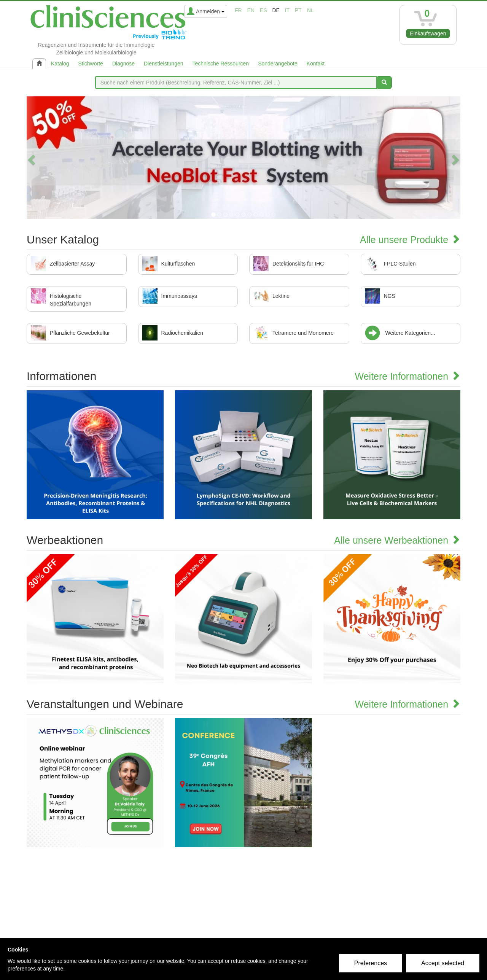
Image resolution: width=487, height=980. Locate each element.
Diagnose (123, 64)
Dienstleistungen (164, 64)
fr (238, 10)
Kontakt (316, 64)
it (287, 10)
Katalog (60, 64)
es (263, 10)
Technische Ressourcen (221, 64)
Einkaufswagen (428, 33)
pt (298, 10)
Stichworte (90, 64)
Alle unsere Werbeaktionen (397, 540)
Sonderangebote (278, 64)
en (251, 10)
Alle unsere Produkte (410, 240)
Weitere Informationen (408, 376)
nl (310, 10)
